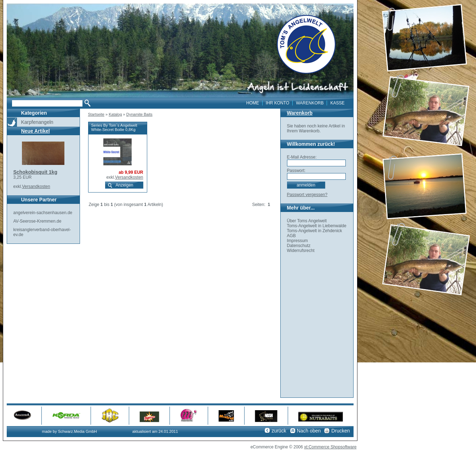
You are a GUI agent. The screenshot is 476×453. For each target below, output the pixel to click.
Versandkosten (36, 187)
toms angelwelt (306, 44)
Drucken (340, 431)
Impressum (297, 241)
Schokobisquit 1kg (35, 172)
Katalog (115, 114)
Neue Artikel (36, 131)
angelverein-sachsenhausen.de (43, 213)
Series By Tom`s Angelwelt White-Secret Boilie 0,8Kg (114, 127)
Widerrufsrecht (301, 251)
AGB (291, 236)
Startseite (96, 114)
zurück (279, 431)
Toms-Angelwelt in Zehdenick (315, 231)
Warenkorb (300, 113)
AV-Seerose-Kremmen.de (38, 221)
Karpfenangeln (37, 122)
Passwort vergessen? (307, 195)
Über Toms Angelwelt (307, 221)
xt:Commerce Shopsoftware (330, 447)
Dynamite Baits (139, 114)
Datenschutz (299, 246)
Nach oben (309, 431)
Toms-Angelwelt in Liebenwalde (317, 226)
